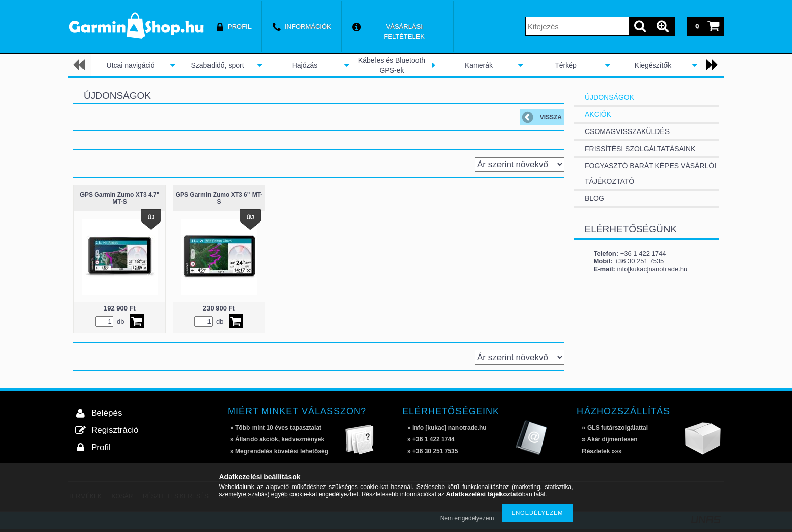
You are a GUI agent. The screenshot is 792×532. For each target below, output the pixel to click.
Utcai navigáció (131, 65)
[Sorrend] (519, 165)
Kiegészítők (653, 65)
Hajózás (305, 65)
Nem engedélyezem (467, 518)
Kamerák (479, 65)
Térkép (566, 65)
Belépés (107, 413)
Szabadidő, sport (217, 65)
